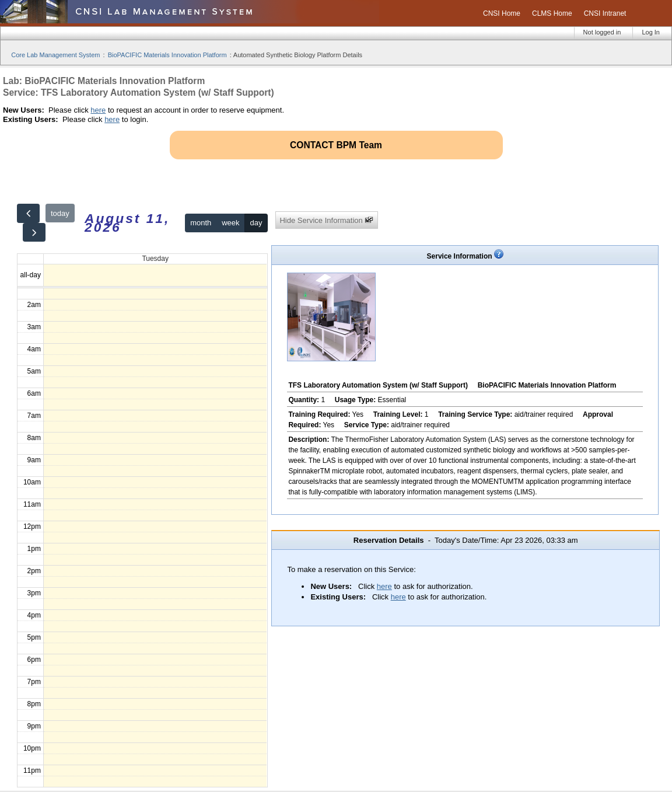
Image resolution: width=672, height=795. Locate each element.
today (60, 213)
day (256, 223)
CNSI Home (502, 13)
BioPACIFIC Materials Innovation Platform (167, 55)
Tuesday (155, 259)
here (98, 110)
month (201, 223)
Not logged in (602, 32)
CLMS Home (552, 13)
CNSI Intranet (605, 13)
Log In (651, 32)
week (230, 223)
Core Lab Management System (55, 55)
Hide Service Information (326, 220)
